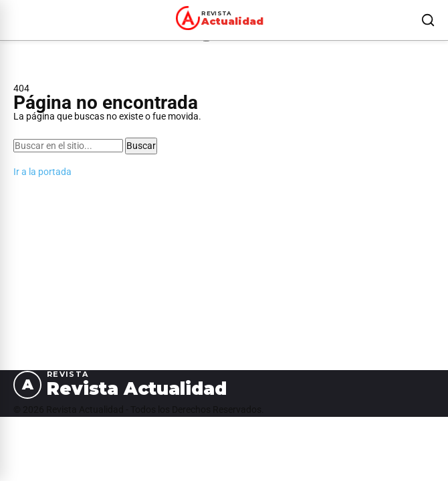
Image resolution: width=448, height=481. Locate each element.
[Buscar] (428, 20)
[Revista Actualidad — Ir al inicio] (222, 18)
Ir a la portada (42, 172)
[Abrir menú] (16, 20)
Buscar (141, 146)
